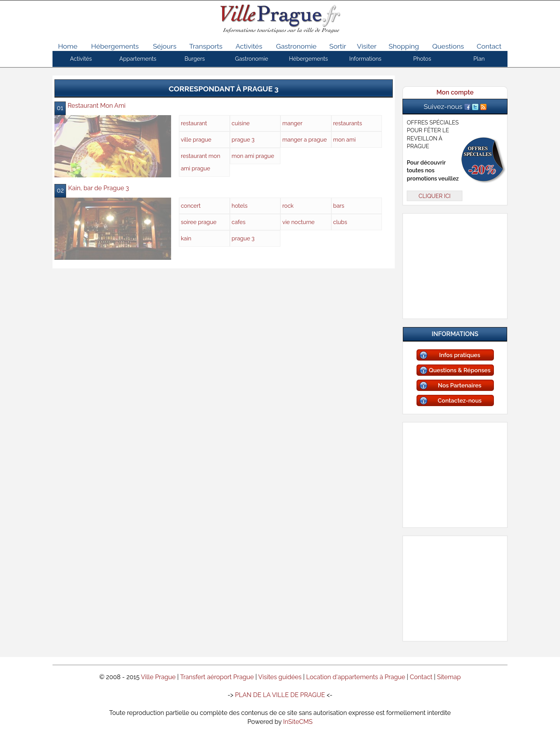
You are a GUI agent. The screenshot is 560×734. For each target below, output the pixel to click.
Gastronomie (296, 46)
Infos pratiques (460, 355)
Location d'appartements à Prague (356, 677)
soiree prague (199, 222)
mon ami (345, 139)
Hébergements (115, 46)
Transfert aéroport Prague (217, 677)
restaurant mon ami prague (200, 162)
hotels (240, 206)
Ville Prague (158, 677)
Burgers (194, 59)
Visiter (367, 46)
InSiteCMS (298, 722)
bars (339, 206)
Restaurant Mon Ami (97, 106)
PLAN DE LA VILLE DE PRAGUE (280, 695)
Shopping (404, 46)
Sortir (338, 46)
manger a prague (304, 139)
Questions (448, 46)
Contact (489, 46)
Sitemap (449, 677)
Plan (479, 59)
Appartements (138, 59)
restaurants (348, 123)
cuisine (241, 123)
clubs (340, 222)
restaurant (194, 123)
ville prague (196, 139)
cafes (239, 222)
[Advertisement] (455, 265)
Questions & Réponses (460, 370)
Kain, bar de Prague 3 (99, 188)
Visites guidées (280, 677)
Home (68, 46)
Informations (365, 59)
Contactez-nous (460, 401)
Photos (422, 59)
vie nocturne (298, 222)
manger (292, 123)
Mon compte (455, 92)
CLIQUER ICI (434, 196)
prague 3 (243, 139)
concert (191, 206)
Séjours (165, 46)
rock (288, 206)
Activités (249, 46)
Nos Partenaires (460, 385)
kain (186, 238)
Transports (206, 46)
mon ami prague (253, 156)
